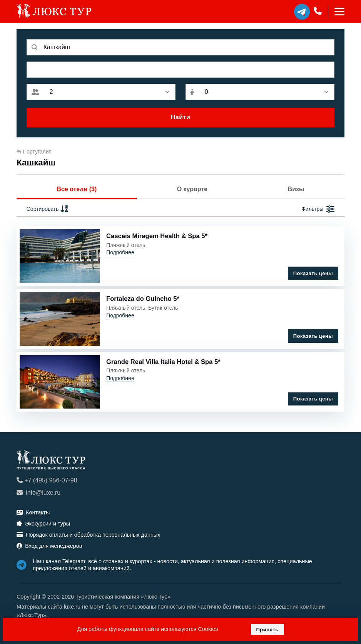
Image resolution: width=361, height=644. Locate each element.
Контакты (33, 512)
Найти (180, 117)
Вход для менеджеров (49, 546)
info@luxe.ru (38, 493)
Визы (296, 189)
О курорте (192, 189)
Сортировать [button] (48, 209)
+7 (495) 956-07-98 (47, 480)
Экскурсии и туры (43, 524)
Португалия (34, 152)
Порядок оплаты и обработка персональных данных (88, 535)
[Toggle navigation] (336, 12)
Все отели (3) (77, 189)
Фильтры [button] (318, 209)
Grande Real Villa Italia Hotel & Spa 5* (163, 362)
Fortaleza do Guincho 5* (143, 299)
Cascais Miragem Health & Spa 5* (157, 236)
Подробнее (120, 252)
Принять (267, 630)
